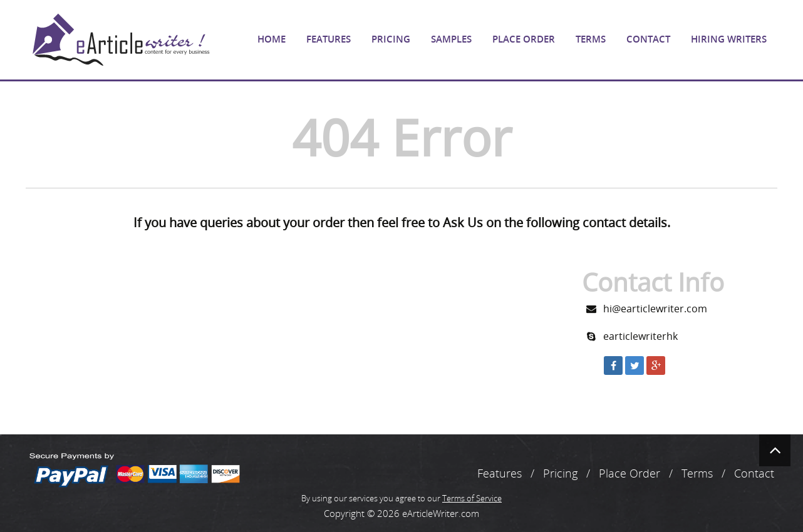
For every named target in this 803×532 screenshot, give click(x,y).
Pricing (391, 39)
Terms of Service (472, 498)
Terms (591, 39)
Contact (648, 39)
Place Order (524, 39)
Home (272, 39)
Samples (451, 39)
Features (329, 39)
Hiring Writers (729, 39)
